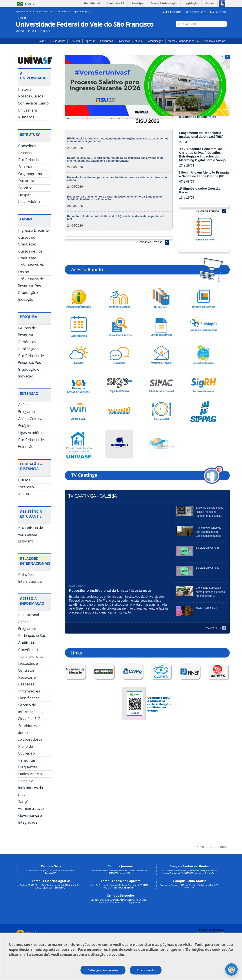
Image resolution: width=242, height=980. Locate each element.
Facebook (217, 32)
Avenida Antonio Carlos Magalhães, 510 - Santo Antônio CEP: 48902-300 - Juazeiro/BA (120, 872)
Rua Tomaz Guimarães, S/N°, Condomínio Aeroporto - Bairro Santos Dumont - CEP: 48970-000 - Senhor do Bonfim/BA (189, 872)
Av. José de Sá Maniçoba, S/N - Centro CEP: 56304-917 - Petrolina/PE (50, 872)
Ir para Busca (63, 12)
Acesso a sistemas (215, 41)
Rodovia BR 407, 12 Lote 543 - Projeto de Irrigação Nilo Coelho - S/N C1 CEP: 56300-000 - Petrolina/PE (50, 887)
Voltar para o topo (213, 847)
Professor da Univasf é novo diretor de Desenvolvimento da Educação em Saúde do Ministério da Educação (115, 198)
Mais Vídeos (213, 628)
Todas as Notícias (151, 242)
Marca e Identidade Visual (184, 41)
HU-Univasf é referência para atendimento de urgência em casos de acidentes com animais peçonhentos (118, 140)
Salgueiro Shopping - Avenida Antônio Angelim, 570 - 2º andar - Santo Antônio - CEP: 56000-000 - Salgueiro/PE (120, 901)
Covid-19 (43, 41)
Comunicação (155, 41)
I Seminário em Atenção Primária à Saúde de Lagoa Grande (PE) (204, 174)
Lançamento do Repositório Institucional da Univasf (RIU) (201, 135)
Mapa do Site (218, 12)
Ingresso (90, 41)
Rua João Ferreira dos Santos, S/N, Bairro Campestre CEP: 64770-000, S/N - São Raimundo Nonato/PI (120, 887)
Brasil (29, 4)
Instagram (211, 32)
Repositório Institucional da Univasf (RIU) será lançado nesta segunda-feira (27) (116, 218)
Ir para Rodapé (82, 12)
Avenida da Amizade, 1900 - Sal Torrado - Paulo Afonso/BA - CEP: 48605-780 (189, 887)
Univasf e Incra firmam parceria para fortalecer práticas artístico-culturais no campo (117, 179)
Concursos (106, 41)
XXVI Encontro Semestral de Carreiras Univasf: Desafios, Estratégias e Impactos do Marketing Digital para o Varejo (202, 154)
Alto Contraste (196, 12)
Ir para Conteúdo (26, 12)
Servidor (75, 41)
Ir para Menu (45, 12)
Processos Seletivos (130, 41)
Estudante (59, 41)
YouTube (224, 32)
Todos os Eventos (208, 211)
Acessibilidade (172, 12)
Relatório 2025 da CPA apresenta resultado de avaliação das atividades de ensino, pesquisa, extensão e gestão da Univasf (115, 159)
